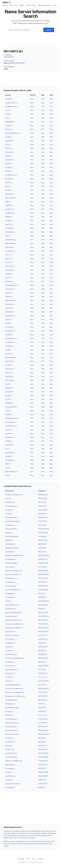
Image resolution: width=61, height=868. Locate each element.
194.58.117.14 (42, 746)
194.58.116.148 (43, 563)
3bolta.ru (8, 323)
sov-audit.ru (9, 392)
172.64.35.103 (43, 624)
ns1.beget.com (10, 704)
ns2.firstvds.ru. (10, 776)
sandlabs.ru (9, 346)
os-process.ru (10, 251)
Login (55, 5)
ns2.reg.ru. (9, 711)
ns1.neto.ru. (9, 651)
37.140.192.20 (43, 719)
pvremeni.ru (9, 160)
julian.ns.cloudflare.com (13, 612)
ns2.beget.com (10, 643)
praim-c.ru (9, 293)
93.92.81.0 (42, 593)
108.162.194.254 (44, 555)
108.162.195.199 (43, 628)
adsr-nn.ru (9, 259)
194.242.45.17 (43, 749)
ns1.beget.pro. (10, 593)
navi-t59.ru (9, 224)
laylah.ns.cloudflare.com (14, 761)
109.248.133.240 (44, 734)
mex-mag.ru (9, 247)
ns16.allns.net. (10, 502)
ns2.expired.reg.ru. (12, 730)
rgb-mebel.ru (10, 380)
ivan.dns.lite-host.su (12, 734)
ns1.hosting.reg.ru (11, 506)
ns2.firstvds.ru (10, 666)
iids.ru (7, 449)
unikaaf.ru (9, 414)
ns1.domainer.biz (11, 616)
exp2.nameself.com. (12, 605)
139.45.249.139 (43, 753)
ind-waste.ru (10, 179)
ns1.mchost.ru (10, 639)
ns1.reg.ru (9, 514)
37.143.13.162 (42, 567)
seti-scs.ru (9, 430)
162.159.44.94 (43, 612)
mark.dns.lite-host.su (12, 784)
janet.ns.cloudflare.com (13, 574)
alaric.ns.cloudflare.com (14, 571)
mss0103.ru (9, 335)
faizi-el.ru (9, 148)
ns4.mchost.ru (10, 597)
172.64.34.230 (43, 761)
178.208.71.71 (43, 673)
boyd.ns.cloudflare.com (13, 620)
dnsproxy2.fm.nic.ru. (12, 723)
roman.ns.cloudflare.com (14, 624)
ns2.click (8, 498)
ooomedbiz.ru (10, 453)
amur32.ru (9, 164)
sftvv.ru (8, 475)
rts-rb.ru (8, 110)
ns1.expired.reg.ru (11, 727)
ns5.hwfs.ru (9, 677)
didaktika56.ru (10, 122)
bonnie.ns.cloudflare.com (14, 495)
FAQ (28, 859)
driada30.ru (9, 403)
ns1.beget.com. (10, 609)
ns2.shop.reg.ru (11, 586)
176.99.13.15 (42, 780)
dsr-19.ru (8, 399)
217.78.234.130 (43, 578)
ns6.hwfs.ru (9, 540)
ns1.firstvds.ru (10, 662)
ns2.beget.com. (11, 525)
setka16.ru (9, 441)
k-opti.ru (8, 114)
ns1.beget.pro (10, 787)
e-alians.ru (9, 125)
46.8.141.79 (42, 708)
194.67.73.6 (42, 506)
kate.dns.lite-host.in (12, 548)
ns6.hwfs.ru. (10, 647)
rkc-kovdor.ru (10, 289)
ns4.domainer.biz (11, 700)
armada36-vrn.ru (11, 175)
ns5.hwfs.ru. (10, 715)
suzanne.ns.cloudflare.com (15, 692)
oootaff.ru (9, 456)
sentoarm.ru (10, 388)
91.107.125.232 (9, 57)
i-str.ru (8, 118)
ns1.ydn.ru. (9, 772)
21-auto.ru (9, 262)
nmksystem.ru (10, 316)
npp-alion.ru (10, 308)
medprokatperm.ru (12, 285)
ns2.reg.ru (9, 746)
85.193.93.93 (42, 582)
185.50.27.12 (42, 525)
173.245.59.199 (43, 590)
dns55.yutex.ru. (11, 632)
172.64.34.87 (43, 692)
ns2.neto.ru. (9, 738)
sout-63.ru (9, 433)
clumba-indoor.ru (11, 103)
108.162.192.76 (43, 495)
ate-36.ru (8, 171)
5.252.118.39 (42, 548)
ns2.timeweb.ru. (11, 544)
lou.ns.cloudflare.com (13, 590)
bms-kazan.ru (10, 266)
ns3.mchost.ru (10, 567)
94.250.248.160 (43, 666)
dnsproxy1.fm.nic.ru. (12, 635)
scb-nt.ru (8, 255)
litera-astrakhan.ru (12, 472)
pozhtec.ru (9, 156)
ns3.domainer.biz (11, 529)
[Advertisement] (30, 40)
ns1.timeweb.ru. (11, 582)
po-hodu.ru (9, 221)
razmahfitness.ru (11, 338)
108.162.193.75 (43, 620)
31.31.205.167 (43, 521)
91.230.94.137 (43, 784)
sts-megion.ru (10, 342)
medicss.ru (9, 274)
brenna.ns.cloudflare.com (14, 689)
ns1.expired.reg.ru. (12, 517)
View (32, 99)
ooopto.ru (9, 319)
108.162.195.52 (43, 658)
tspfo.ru (8, 236)
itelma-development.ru (13, 133)
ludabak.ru (9, 205)
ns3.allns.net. (10, 749)
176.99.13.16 (42, 711)
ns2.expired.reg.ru (12, 563)
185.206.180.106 (43, 529)
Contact (41, 859)
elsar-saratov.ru (11, 243)
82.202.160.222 (43, 632)
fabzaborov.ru (10, 437)
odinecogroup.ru (11, 426)
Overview (21, 859)
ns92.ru (8, 202)
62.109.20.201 (43, 540)
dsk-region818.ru (11, 407)
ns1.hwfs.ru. (9, 510)
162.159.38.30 (43, 696)
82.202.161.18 (43, 765)
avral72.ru (9, 365)
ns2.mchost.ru (10, 673)
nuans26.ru (9, 141)
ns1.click (8, 601)
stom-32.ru (9, 373)
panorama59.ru (11, 357)
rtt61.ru (8, 464)
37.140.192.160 (43, 757)
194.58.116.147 (43, 517)
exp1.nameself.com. (12, 536)
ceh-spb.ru (9, 281)
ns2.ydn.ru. (9, 533)
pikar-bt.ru (9, 129)
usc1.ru (8, 384)
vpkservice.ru (10, 304)
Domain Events (31, 5)
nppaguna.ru (10, 270)
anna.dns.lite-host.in (12, 708)
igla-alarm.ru (10, 209)
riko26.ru (8, 350)
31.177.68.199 (43, 723)
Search (49, 30)
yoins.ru (8, 144)
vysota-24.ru (10, 152)
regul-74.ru (9, 361)
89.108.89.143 (43, 559)
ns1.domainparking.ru (13, 521)
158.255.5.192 (43, 498)
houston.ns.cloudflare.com (15, 658)
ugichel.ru (9, 183)
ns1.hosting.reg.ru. (12, 719)
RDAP (11, 5)
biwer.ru (8, 186)
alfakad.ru (9, 217)
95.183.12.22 (42, 597)
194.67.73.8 (42, 670)
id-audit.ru (9, 190)
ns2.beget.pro (10, 552)
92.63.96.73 (42, 651)
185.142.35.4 (42, 502)
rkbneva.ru (9, 297)
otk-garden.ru (10, 460)
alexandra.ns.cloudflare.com (15, 696)
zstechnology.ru (11, 198)
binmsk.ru (9, 354)
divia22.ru (9, 395)
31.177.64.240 (43, 635)
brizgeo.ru (9, 167)
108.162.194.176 (43, 689)
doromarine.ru (10, 331)
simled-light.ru (10, 232)
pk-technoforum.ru (12, 418)
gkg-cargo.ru (10, 194)
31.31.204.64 (42, 685)
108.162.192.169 (43, 574)
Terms (34, 859)
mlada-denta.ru (11, 240)
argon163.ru (9, 376)
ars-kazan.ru (10, 228)
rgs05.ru (8, 411)
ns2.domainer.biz (11, 654)
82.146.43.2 (42, 662)
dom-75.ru (9, 278)
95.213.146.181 (43, 605)
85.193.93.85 (42, 544)
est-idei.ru (9, 137)
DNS (16, 5)
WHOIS (5, 5)
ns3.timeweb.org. (11, 578)
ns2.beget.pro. (10, 768)
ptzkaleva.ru (10, 312)
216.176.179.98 (43, 533)
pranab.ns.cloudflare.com (14, 628)
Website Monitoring (45, 5)
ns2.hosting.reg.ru (12, 670)
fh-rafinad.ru (10, 327)
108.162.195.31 (43, 571)
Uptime (22, 5)
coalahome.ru (10, 213)
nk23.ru (8, 468)
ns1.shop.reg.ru (11, 559)
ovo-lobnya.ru (10, 422)
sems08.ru (9, 99)
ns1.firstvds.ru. (10, 742)
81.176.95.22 (42, 536)
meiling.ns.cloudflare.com (14, 555)
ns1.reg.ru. (9, 780)
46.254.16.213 (43, 639)
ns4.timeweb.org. (11, 753)
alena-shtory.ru (11, 300)
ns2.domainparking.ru (13, 685)
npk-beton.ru (10, 369)
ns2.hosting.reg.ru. (12, 757)
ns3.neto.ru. (9, 681)
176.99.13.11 (42, 514)
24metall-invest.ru (12, 106)
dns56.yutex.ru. (11, 765)
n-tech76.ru (9, 445)
